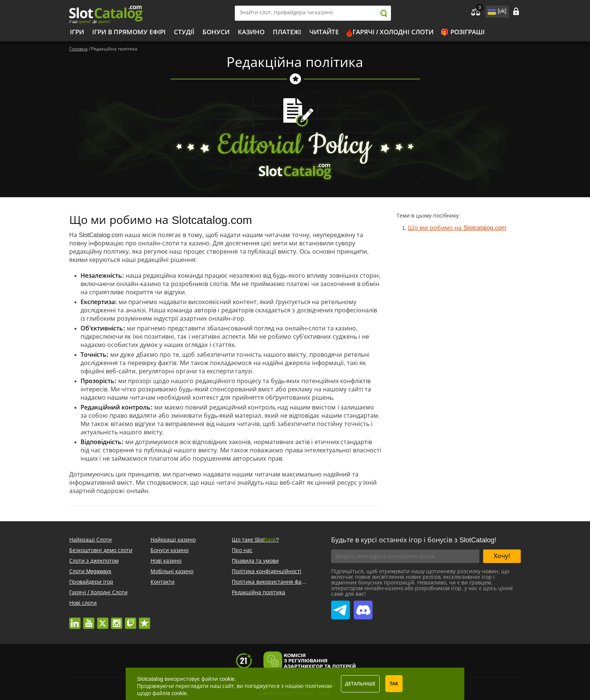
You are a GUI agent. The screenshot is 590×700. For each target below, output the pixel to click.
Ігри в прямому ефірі (129, 32)
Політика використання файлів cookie (280, 582)
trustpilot (144, 619)
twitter (103, 619)
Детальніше (360, 684)
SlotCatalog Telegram (341, 606)
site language (491, 10)
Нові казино (166, 561)
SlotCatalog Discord (363, 606)
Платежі (287, 32)
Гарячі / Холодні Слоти (393, 32)
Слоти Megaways (90, 571)
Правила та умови (255, 561)
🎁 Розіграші (463, 32)
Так (394, 684)
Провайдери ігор (91, 582)
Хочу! (502, 556)
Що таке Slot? (255, 540)
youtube (89, 619)
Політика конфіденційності (267, 571)
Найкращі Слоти (90, 540)
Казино (251, 32)
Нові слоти (83, 603)
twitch (131, 619)
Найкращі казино (173, 540)
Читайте (324, 32)
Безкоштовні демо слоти (101, 550)
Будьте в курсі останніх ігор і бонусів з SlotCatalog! (414, 540)
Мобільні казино (172, 571)
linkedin (75, 619)
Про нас (242, 550)
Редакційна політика (259, 592)
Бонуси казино (170, 550)
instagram (117, 619)
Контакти (163, 582)
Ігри (77, 32)
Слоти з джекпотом (94, 561)
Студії (184, 32)
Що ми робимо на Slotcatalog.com (457, 228)
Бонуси (216, 32)
